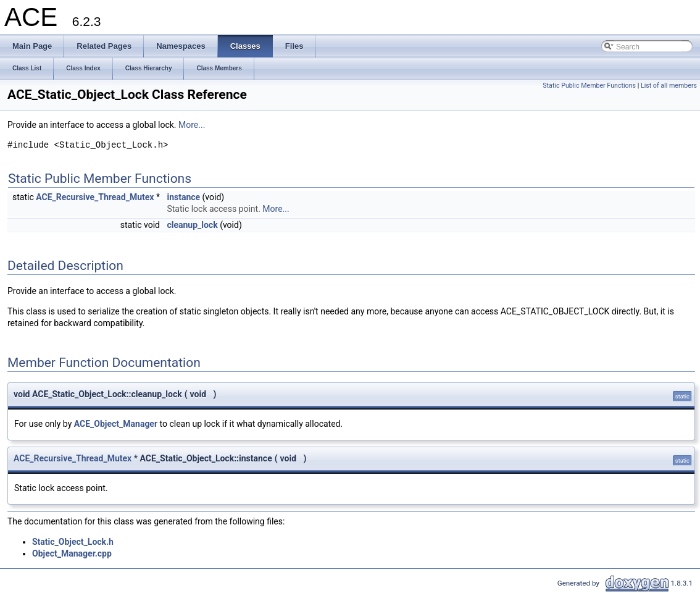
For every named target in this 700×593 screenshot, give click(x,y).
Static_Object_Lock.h (73, 542)
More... (192, 125)
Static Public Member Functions (589, 86)
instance (183, 197)
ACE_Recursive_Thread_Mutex (95, 197)
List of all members (669, 86)
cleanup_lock (192, 225)
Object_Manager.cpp (72, 553)
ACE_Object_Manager (116, 424)
